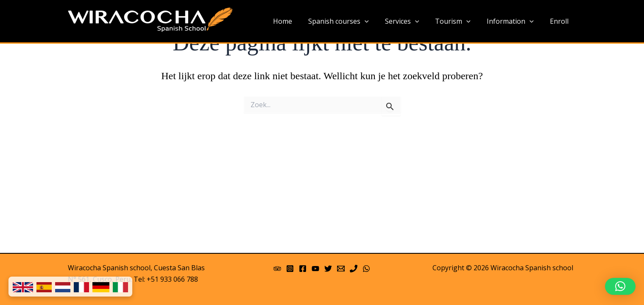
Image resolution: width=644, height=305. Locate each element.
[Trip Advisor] (277, 269)
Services (411, 22)
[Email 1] (341, 269)
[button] (620, 286)
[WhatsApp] (366, 269)
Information (514, 22)
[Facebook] (303, 269)
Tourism (459, 22)
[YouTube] (315, 269)
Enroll (560, 21)
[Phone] (354, 269)
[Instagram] (290, 269)
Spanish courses (350, 22)
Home (297, 21)
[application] (376, 22)
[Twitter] (328, 269)
